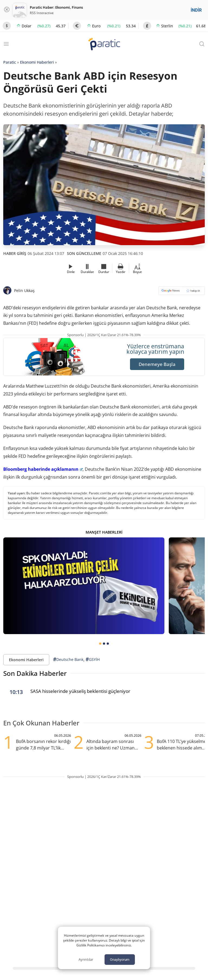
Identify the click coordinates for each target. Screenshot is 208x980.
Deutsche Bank (68, 659)
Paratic (10, 62)
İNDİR (196, 10)
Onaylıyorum (120, 960)
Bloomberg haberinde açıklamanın (43, 469)
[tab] (100, 644)
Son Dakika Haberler (35, 673)
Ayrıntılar (86, 959)
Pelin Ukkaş (24, 291)
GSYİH (93, 659)
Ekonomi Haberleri (37, 62)
